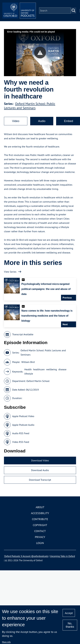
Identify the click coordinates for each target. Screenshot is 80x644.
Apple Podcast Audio (23, 427)
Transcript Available (23, 337)
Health (28, 372)
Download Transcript (40, 482)
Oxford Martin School (38, 383)
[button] (40, 55)
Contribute (40, 521)
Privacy (40, 539)
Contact (40, 533)
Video (16, 123)
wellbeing (51, 372)
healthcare (39, 372)
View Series (10, 274)
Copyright (40, 527)
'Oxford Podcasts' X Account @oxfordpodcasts (26, 558)
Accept (69, 613)
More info (6, 642)
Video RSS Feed (21, 444)
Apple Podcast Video (23, 418)
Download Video (40, 463)
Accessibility (40, 515)
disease (63, 372)
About (40, 509)
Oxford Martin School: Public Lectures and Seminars (30, 108)
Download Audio (40, 472)
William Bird (28, 364)
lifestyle (29, 376)
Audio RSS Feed (21, 435)
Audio (42, 123)
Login (40, 545)
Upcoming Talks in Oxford (63, 558)
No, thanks (70, 625)
